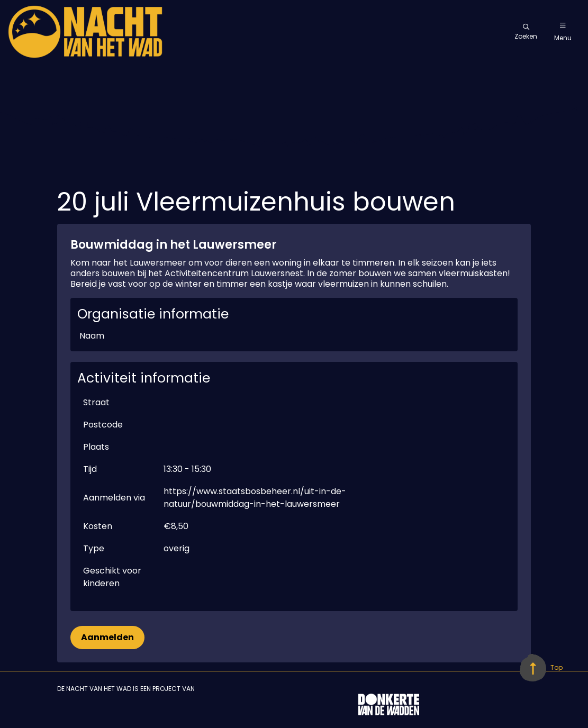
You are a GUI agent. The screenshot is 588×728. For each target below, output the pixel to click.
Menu (563, 32)
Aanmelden (107, 637)
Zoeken (526, 32)
